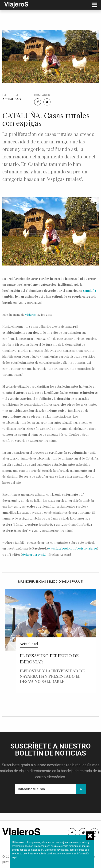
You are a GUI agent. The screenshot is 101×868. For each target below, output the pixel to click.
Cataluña (89, 290)
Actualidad (12, 99)
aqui (14, 857)
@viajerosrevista (34, 554)
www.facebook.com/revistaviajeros (73, 548)
